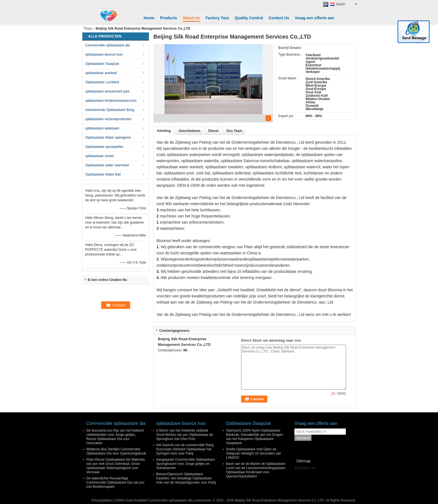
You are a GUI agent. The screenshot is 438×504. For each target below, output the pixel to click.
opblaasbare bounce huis (104, 55)
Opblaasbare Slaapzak (102, 64)
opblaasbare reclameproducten (108, 119)
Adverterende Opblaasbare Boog (110, 110)
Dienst (213, 131)
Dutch (347, 4)
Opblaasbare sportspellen (104, 147)
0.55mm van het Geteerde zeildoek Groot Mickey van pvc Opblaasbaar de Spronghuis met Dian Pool (185, 435)
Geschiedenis (189, 131)
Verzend (303, 438)
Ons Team (234, 131)
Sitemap (303, 461)
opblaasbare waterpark (102, 128)
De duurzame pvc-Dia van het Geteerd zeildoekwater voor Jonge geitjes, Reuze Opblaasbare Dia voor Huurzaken (115, 437)
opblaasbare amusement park (107, 91)
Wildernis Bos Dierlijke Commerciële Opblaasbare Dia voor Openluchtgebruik (116, 451)
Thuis (88, 29)
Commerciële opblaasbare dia (107, 45)
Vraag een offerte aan (315, 18)
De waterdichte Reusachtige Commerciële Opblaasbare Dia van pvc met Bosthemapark (116, 482)
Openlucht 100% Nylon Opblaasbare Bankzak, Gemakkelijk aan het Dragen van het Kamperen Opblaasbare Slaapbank (254, 437)
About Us (191, 18)
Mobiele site (305, 468)
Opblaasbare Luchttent (102, 82)
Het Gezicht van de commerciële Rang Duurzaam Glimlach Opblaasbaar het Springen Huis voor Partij (185, 449)
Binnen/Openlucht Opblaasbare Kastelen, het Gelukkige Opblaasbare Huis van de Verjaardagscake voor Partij (186, 478)
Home (149, 18)
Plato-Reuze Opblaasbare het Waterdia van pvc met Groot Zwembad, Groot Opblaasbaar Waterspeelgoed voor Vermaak (116, 466)
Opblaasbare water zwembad (107, 165)
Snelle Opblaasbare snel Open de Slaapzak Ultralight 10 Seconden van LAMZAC (253, 453)
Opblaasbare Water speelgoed (108, 138)
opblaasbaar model (99, 156)
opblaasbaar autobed (101, 73)
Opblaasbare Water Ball (103, 174)
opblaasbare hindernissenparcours (111, 101)
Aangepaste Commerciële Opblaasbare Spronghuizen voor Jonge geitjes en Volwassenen (185, 464)
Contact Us (279, 18)
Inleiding (164, 131)
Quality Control (249, 18)
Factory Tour (217, 18)
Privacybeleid (102, 500)
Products (169, 18)
